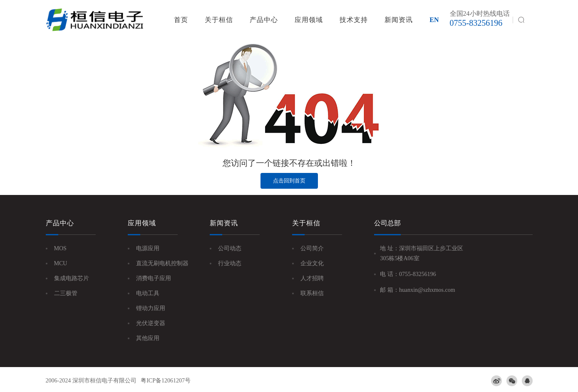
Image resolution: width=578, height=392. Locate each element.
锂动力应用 (151, 308)
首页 (181, 20)
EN (434, 20)
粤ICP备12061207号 (166, 381)
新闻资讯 (399, 20)
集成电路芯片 (72, 278)
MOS (60, 248)
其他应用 (148, 338)
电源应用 (148, 248)
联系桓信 (312, 293)
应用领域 (309, 20)
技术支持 (354, 20)
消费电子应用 (154, 278)
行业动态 (230, 263)
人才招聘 (312, 278)
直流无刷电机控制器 (162, 263)
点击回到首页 (289, 181)
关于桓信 (219, 20)
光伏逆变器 (151, 323)
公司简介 (312, 248)
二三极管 (66, 293)
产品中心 (264, 20)
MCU (61, 263)
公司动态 (230, 248)
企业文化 (312, 263)
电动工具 (148, 293)
